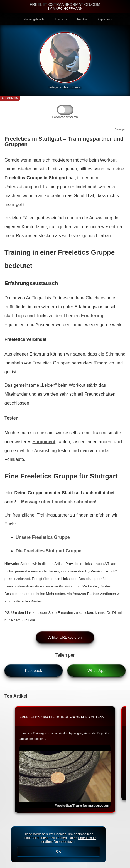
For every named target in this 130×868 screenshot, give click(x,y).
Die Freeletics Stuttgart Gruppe (49, 551)
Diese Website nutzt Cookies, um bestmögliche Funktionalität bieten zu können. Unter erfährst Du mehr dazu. (58, 844)
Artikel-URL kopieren (65, 637)
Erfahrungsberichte (34, 19)
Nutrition (82, 19)
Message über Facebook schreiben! (59, 502)
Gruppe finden (105, 19)
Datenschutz (87, 838)
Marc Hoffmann (72, 87)
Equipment (62, 19)
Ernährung (92, 316)
